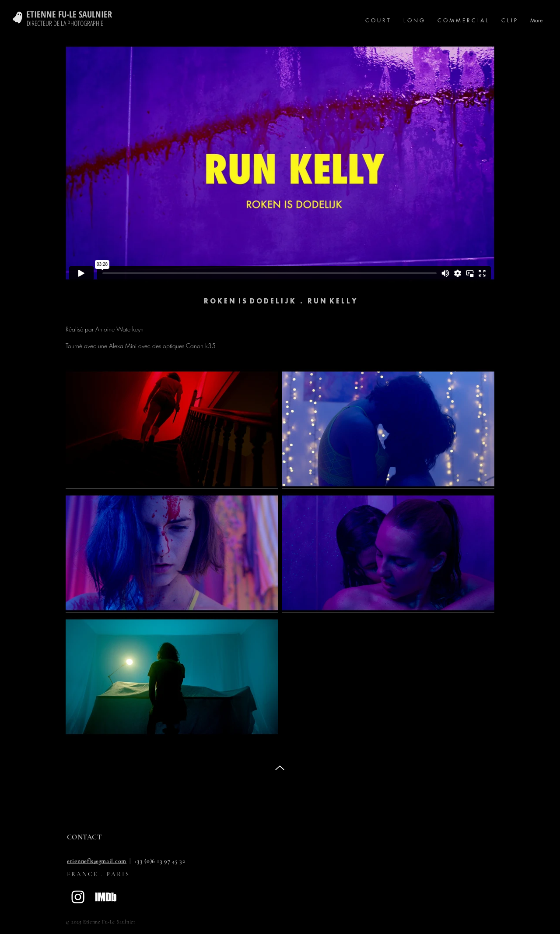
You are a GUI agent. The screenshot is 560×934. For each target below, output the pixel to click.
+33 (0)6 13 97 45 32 (160, 861)
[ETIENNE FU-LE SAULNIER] (77, 14)
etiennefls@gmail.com (97, 861)
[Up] (280, 768)
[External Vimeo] (280, 163)
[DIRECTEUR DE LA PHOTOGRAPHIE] (66, 23)
